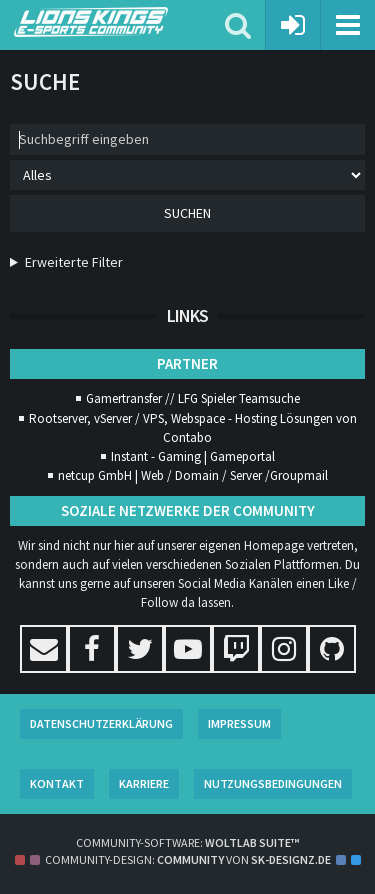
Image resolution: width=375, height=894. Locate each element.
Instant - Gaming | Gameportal (193, 456)
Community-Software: (187, 842)
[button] (347, 25)
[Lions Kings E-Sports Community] (120, 22)
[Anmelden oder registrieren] (293, 25)
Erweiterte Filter (74, 262)
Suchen (187, 213)
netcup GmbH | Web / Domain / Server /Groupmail (193, 475)
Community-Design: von (188, 859)
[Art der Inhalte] (187, 175)
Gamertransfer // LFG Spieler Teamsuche (193, 398)
